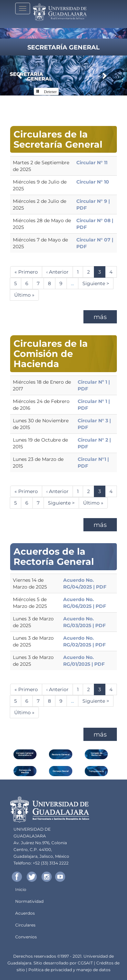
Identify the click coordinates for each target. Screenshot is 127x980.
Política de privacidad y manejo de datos (69, 970)
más (100, 317)
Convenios (26, 937)
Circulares (25, 925)
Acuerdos (25, 913)
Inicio (21, 889)
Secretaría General (63, 47)
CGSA (83, 963)
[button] (20, 76)
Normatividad (29, 901)
